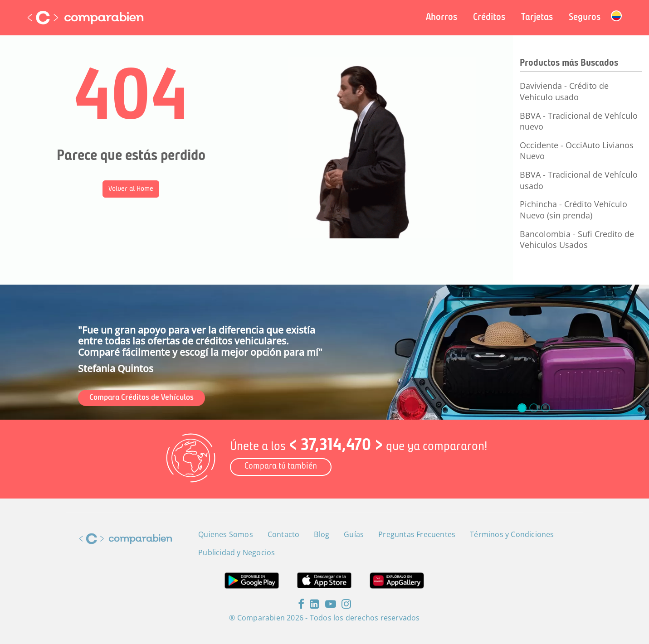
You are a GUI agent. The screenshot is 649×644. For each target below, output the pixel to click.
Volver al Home (131, 189)
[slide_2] (546, 408)
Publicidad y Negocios (237, 552)
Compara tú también (281, 467)
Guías (354, 534)
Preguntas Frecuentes (417, 534)
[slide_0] (522, 408)
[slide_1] (534, 408)
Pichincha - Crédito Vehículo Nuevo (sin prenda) (573, 210)
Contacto (284, 534)
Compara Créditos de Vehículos (142, 398)
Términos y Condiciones (512, 534)
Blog (322, 534)
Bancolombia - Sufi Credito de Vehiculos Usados (577, 240)
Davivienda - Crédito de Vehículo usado (564, 91)
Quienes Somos (226, 534)
